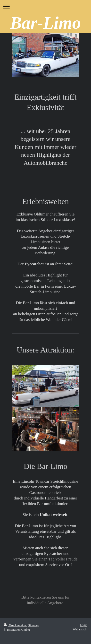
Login (84, 625)
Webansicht (80, 629)
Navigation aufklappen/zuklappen (45, 6)
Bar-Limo (45, 23)
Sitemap (33, 625)
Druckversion (15, 625)
